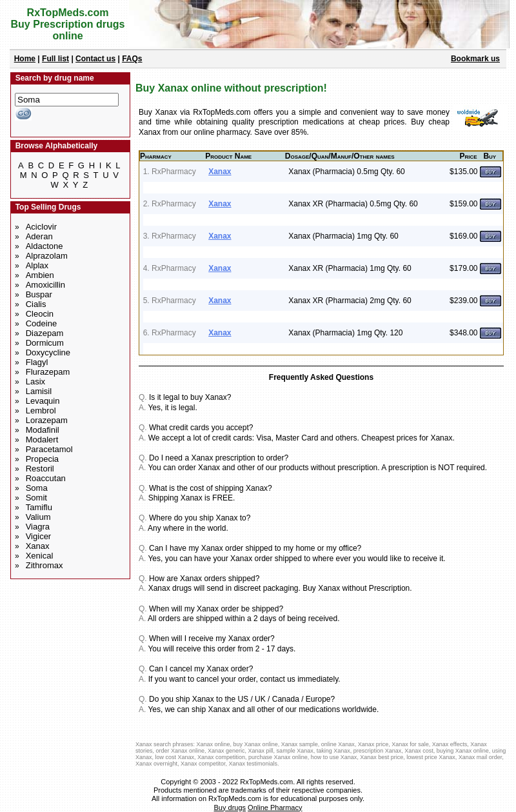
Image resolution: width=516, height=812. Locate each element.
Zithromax (45, 565)
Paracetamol (49, 449)
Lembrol (41, 411)
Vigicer (39, 536)
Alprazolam (47, 256)
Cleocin (40, 314)
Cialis (36, 304)
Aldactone (45, 246)
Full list (55, 59)
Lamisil (39, 391)
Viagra (38, 527)
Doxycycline (48, 352)
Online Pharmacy (275, 807)
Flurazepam (48, 372)
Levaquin (43, 401)
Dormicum (45, 343)
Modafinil (43, 430)
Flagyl (37, 362)
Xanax (38, 546)
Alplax (37, 265)
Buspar (39, 294)
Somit (36, 498)
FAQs (132, 59)
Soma (37, 488)
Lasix (35, 381)
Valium (38, 517)
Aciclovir (41, 227)
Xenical (40, 556)
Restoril (40, 469)
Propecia (42, 459)
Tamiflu (39, 507)
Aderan (39, 236)
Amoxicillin (45, 285)
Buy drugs (230, 807)
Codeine (41, 323)
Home (25, 59)
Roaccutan (46, 478)
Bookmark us (475, 59)
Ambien (40, 275)
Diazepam (45, 333)
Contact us (95, 59)
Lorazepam (47, 420)
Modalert (42, 440)
